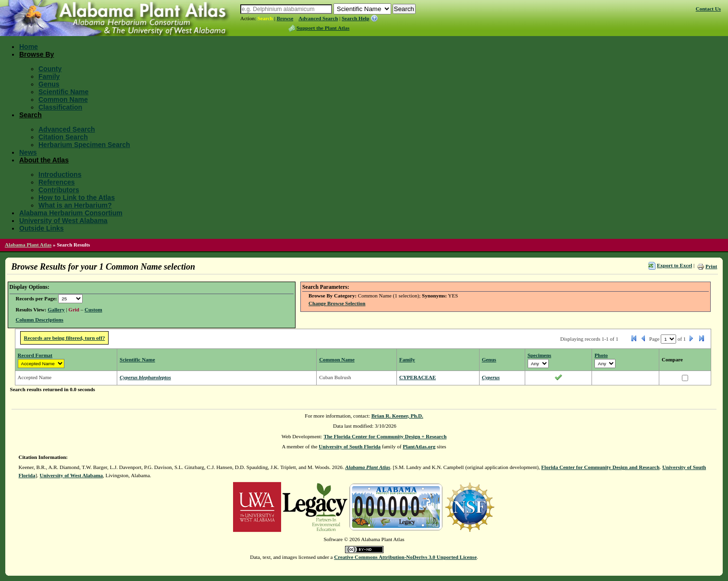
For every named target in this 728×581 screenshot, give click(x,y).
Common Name (63, 99)
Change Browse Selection (337, 303)
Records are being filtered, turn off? (65, 338)
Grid (74, 309)
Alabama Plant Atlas (28, 245)
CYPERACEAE (418, 377)
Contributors (59, 190)
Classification (60, 107)
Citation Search (63, 137)
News (28, 152)
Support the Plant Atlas (323, 28)
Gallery (56, 309)
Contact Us (708, 9)
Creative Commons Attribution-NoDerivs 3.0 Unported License (405, 557)
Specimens (540, 355)
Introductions (60, 174)
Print (711, 266)
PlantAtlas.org (419, 446)
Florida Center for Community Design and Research (600, 467)
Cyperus (491, 377)
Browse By (37, 54)
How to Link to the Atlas (77, 198)
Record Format (35, 355)
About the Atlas (44, 160)
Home (29, 47)
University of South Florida (350, 446)
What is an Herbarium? (75, 205)
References (57, 182)
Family (49, 76)
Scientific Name (63, 92)
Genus (49, 84)
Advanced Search (318, 18)
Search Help (356, 18)
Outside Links (42, 228)
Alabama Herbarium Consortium (71, 213)
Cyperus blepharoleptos (145, 377)
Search (265, 18)
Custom (93, 309)
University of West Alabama (63, 221)
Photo (601, 355)
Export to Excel (674, 265)
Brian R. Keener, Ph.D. (397, 416)
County (50, 69)
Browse (285, 18)
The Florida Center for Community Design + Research (385, 436)
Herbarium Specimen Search (84, 145)
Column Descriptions (40, 320)
